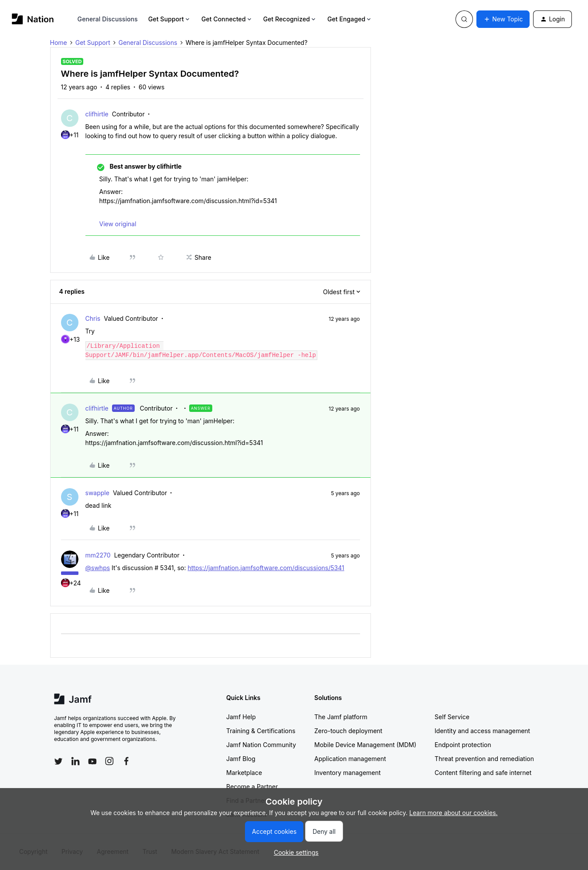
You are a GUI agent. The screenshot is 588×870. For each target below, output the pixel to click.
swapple (97, 493)
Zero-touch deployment (348, 731)
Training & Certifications (261, 731)
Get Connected (227, 19)
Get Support (170, 19)
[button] (503, 19)
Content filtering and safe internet (483, 773)
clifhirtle (97, 114)
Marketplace (244, 773)
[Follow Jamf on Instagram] (109, 761)
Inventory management (347, 773)
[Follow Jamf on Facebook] (126, 761)
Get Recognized (290, 19)
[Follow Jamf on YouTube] (92, 761)
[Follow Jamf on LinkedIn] (75, 761)
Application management (350, 759)
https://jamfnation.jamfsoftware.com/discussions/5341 (266, 568)
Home (59, 42)
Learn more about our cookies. (454, 813)
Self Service (452, 717)
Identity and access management (482, 731)
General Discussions (108, 19)
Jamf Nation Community (261, 745)
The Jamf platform (341, 717)
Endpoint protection (463, 745)
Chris (93, 318)
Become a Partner (252, 787)
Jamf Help (241, 717)
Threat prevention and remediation (484, 759)
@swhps (98, 568)
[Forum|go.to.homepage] (33, 19)
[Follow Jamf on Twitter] (58, 761)
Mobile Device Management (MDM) (365, 745)
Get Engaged (350, 19)
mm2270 (98, 555)
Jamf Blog (241, 759)
